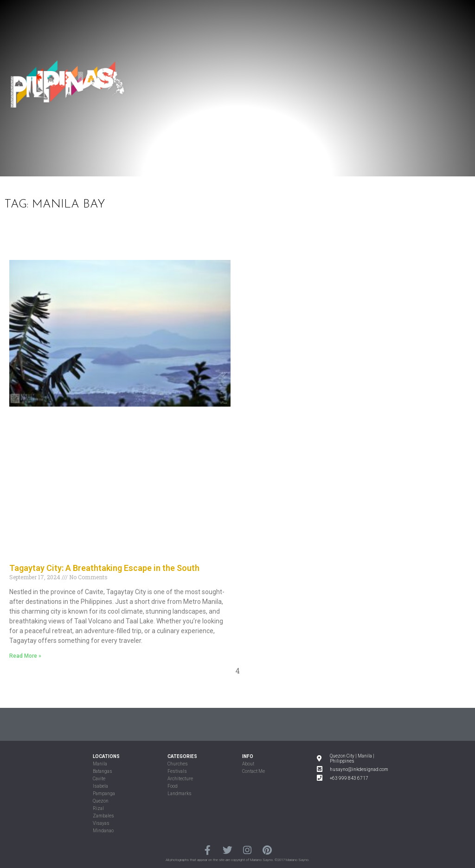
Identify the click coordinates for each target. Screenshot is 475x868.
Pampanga (104, 794)
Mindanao (103, 831)
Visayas (101, 823)
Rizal (98, 808)
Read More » (25, 656)
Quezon (101, 801)
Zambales (103, 816)
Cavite (99, 779)
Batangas (103, 771)
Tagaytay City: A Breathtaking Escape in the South (104, 568)
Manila (100, 764)
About (248, 764)
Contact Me (254, 771)
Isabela (100, 786)
